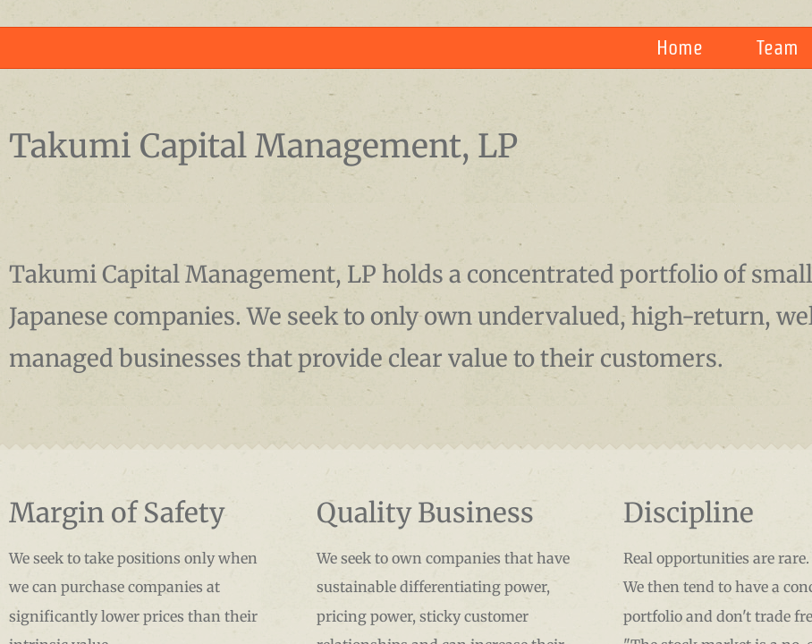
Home (680, 47)
